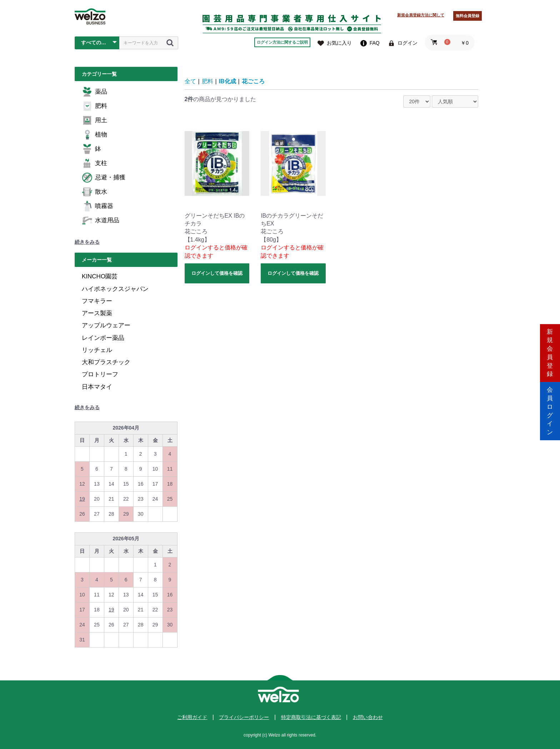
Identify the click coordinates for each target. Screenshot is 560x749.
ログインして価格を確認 (217, 273)
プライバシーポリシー (244, 717)
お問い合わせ (368, 717)
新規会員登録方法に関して (421, 15)
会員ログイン (550, 405)
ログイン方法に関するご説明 (282, 42)
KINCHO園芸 (100, 276)
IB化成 (227, 81)
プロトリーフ (100, 374)
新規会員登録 (550, 344)
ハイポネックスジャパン (115, 289)
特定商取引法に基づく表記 (311, 717)
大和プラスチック (106, 362)
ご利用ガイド (192, 717)
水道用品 (101, 220)
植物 (94, 135)
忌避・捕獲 (104, 178)
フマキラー (97, 301)
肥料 (94, 106)
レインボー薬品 (103, 338)
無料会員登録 (467, 16)
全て (190, 81)
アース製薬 (97, 313)
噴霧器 (97, 206)
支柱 (94, 163)
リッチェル (97, 350)
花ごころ (253, 81)
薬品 (94, 92)
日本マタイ (97, 387)
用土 (94, 120)
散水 (94, 192)
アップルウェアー (106, 325)
